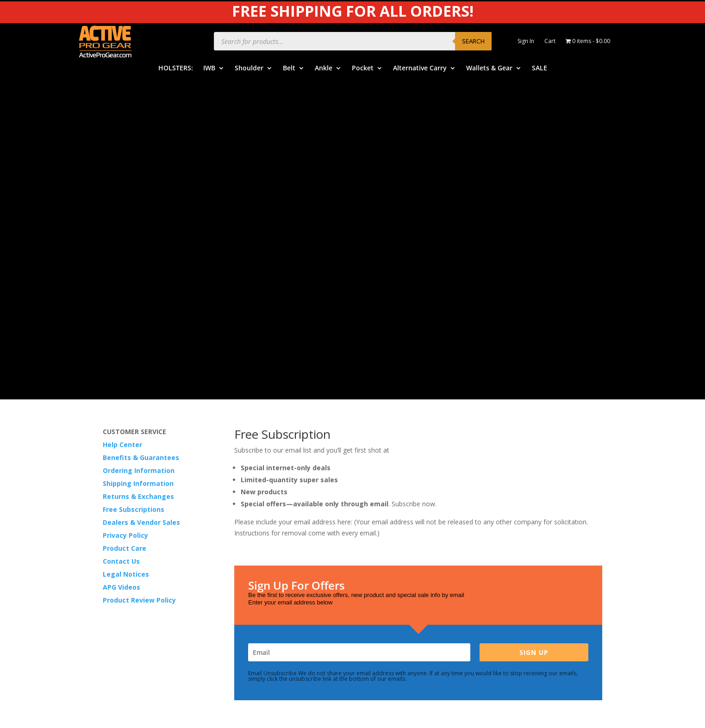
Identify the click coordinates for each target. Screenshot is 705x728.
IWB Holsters (254, 484)
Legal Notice (517, 514)
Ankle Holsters (256, 527)
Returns (378, 541)
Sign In (526, 41)
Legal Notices (126, 254)
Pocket (363, 68)
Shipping (379, 527)
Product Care (125, 228)
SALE (540, 68)
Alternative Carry (420, 68)
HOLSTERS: (176, 68)
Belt (289, 68)
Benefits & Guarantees (141, 138)
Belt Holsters (254, 513)
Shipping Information (138, 164)
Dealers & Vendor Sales (141, 202)
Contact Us (121, 241)
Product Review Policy (139, 280)
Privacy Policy (125, 215)
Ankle (324, 68)
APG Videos (122, 267)
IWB (209, 68)
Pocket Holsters (258, 541)
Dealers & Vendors (394, 584)
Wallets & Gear (489, 68)
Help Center (122, 125)
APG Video (514, 471)
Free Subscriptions (134, 190)
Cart (550, 41)
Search (473, 41)
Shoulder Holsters (261, 499)
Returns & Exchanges (138, 177)
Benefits (379, 499)
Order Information (393, 513)
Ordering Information (139, 151)
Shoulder (249, 68)
